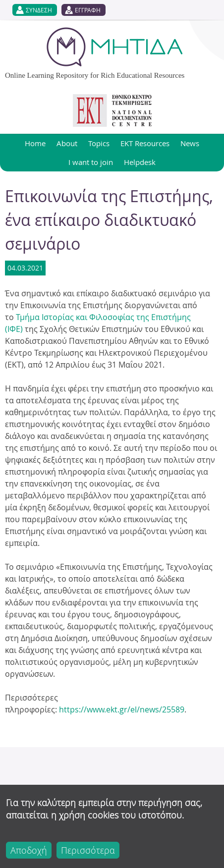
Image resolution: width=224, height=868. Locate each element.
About (67, 143)
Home (35, 143)
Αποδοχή (29, 850)
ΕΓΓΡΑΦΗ (88, 10)
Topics (99, 143)
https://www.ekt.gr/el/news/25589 (122, 709)
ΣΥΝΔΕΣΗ (39, 10)
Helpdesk (140, 162)
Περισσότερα (88, 850)
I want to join (91, 162)
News (190, 143)
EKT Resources (145, 143)
